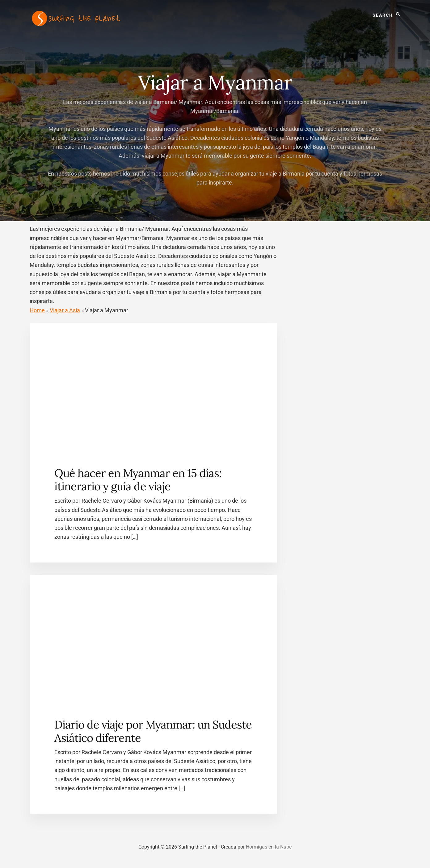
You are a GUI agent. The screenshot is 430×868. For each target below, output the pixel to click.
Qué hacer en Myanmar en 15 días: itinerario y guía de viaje (138, 480)
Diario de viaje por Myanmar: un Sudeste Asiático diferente (153, 731)
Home (37, 310)
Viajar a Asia (65, 310)
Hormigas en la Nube (269, 847)
